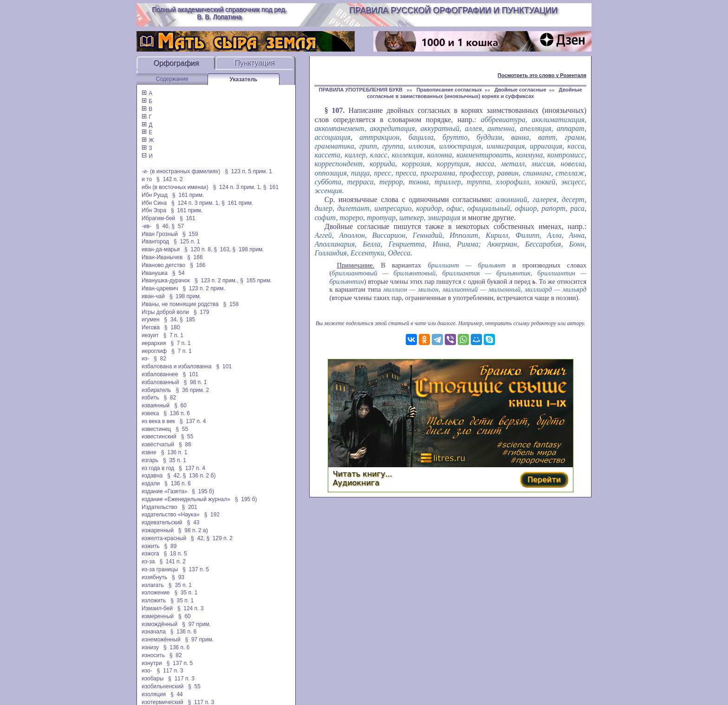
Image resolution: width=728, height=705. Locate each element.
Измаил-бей (157, 608)
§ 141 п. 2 (172, 561)
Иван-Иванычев (162, 257)
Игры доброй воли (165, 312)
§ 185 (187, 320)
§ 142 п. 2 (170, 179)
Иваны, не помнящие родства (180, 304)
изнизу (150, 647)
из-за (148, 561)
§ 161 (271, 187)
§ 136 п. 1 (174, 452)
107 (338, 110)
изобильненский (162, 686)
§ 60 (180, 405)
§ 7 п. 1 (173, 335)
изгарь (150, 460)
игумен (151, 320)
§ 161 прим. (188, 195)
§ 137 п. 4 (193, 421)
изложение (156, 593)
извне (149, 452)
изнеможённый (161, 640)
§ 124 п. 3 (191, 608)
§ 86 (185, 444)
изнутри (152, 663)
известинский (159, 437)
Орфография (176, 63)
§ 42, (174, 476)
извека (150, 413)
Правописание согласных (449, 90)
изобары (153, 679)
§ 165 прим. (256, 281)
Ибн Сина (154, 203)
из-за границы (160, 569)
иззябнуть (154, 577)
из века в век (158, 421)
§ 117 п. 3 (170, 671)
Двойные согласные (520, 90)
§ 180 (172, 327)
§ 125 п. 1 (187, 242)
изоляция (154, 694)
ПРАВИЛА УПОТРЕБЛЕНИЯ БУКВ (361, 90)
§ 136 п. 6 (177, 413)
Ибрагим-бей (158, 218)
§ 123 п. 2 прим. (204, 288)
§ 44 (177, 694)
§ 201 (190, 507)
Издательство (159, 507)
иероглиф (154, 351)
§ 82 (160, 359)
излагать (153, 585)
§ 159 (190, 234)
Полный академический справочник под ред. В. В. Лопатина (219, 13)
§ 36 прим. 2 (193, 390)
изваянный (156, 405)
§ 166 (195, 257)
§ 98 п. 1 (195, 382)
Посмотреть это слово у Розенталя (542, 75)
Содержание (172, 79)
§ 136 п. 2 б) (199, 476)
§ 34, (171, 320)
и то (147, 179)
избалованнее (160, 374)
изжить (151, 546)
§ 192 (212, 515)
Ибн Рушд (155, 195)
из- (145, 359)
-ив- (146, 226)
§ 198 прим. (248, 249)
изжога (150, 554)
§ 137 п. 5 (196, 569)
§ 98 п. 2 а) (193, 530)
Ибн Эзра (154, 210)
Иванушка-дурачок (166, 281)
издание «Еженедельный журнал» (186, 499)
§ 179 (201, 312)
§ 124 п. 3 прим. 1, (237, 187)
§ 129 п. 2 (219, 538)
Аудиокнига (356, 483)
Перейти (544, 480)
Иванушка (155, 273)
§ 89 (171, 546)
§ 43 (193, 522)
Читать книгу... (363, 474)
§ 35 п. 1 (175, 460)
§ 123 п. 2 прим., (217, 281)
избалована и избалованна (177, 366)
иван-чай (153, 296)
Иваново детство (163, 265)
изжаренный (158, 530)
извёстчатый (158, 444)
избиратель (156, 390)
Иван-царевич (160, 288)
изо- (147, 671)
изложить (154, 601)
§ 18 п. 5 (175, 554)
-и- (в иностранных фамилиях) (181, 171)
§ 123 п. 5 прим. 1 (249, 171)
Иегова (151, 327)
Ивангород (155, 242)
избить (150, 398)
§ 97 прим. (196, 624)
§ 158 (231, 304)
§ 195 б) (203, 491)
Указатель (244, 79)
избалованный (160, 382)
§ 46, (163, 226)
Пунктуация (255, 63)
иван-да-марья (161, 249)
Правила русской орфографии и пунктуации (453, 10)
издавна (152, 476)
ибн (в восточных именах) (175, 187)
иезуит (150, 335)
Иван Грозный (160, 234)
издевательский (162, 522)
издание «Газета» (164, 491)
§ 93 (178, 577)
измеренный (158, 616)
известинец (156, 429)
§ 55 (182, 429)
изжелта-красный (164, 538)
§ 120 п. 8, (198, 249)
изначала (154, 632)
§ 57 (178, 226)
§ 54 (179, 273)
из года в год (158, 468)
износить (153, 655)
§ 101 (224, 366)
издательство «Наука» (171, 515)
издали (151, 483)
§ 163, (223, 249)
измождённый (159, 624)
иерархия (154, 343)
